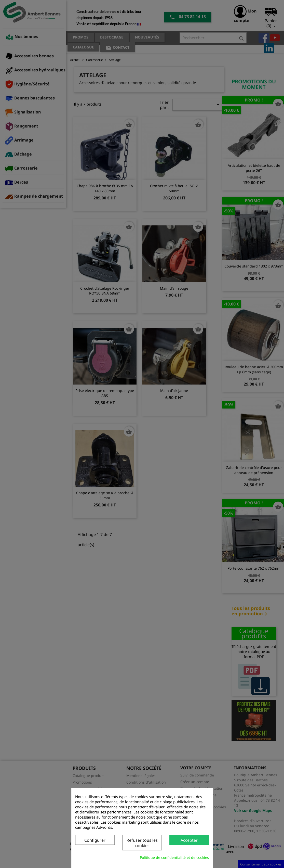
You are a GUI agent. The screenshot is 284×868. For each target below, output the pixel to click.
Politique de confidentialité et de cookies (174, 857)
